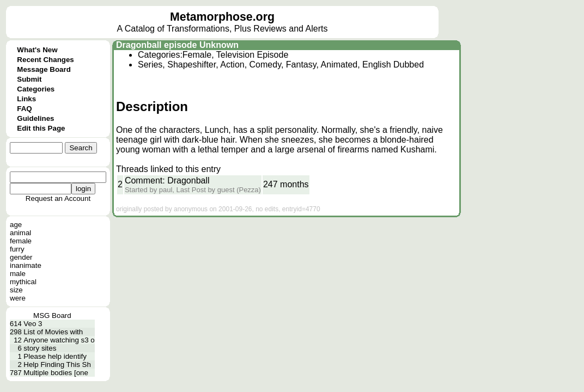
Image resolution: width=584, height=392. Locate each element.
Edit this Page (41, 128)
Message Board (44, 69)
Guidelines (35, 118)
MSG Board (52, 316)
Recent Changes (45, 60)
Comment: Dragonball (167, 180)
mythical (23, 282)
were (18, 298)
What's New (37, 50)
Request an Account (58, 198)
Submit (29, 79)
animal (20, 233)
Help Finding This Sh (57, 365)
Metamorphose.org (222, 17)
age (16, 225)
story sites (40, 348)
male (18, 274)
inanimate (26, 265)
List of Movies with (53, 332)
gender (21, 257)
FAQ (24, 109)
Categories (36, 89)
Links (26, 99)
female (21, 241)
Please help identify (55, 356)
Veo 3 (33, 324)
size (16, 290)
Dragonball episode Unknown (177, 45)
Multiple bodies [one (56, 373)
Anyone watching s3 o (59, 340)
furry (17, 249)
